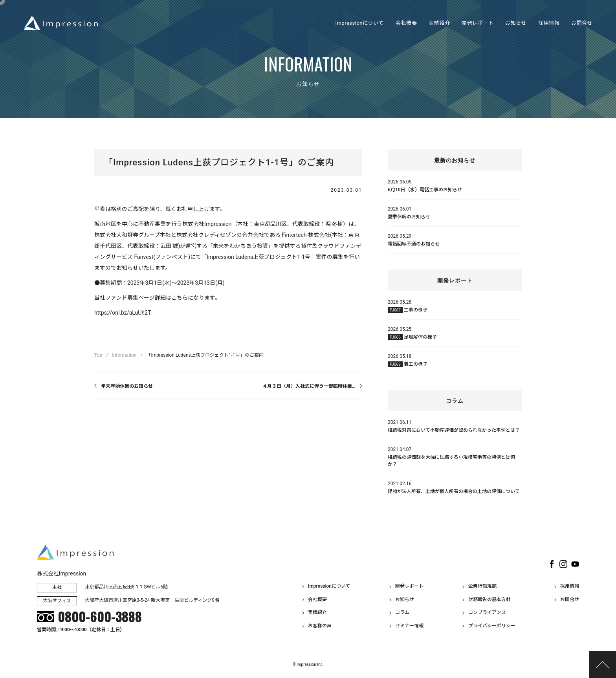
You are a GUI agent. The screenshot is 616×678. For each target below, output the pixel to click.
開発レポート (409, 586)
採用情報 (570, 586)
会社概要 (317, 599)
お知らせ (405, 599)
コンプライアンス (487, 612)
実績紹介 (317, 612)
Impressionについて (329, 586)
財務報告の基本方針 (489, 599)
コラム (402, 612)
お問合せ (570, 599)
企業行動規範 (482, 586)
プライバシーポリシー (492, 626)
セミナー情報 (409, 626)
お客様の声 (320, 626)
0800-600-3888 (100, 617)
